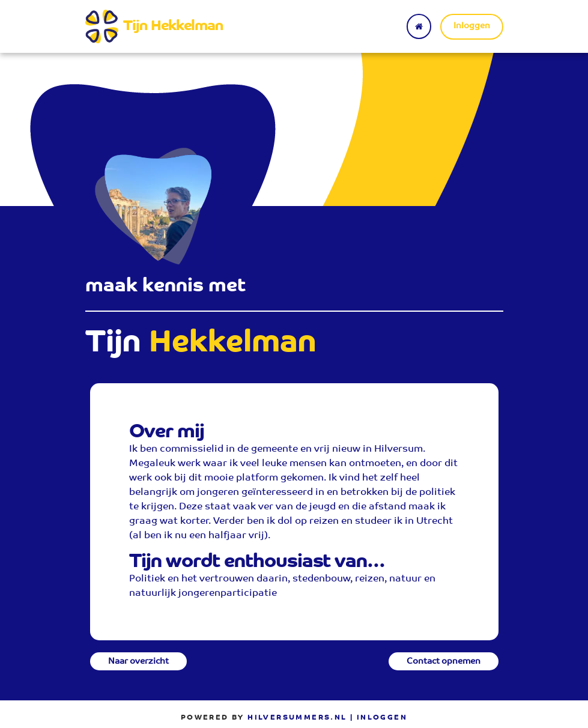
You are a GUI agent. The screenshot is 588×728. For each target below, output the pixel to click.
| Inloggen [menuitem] (379, 718)
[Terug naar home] (419, 26)
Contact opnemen (444, 662)
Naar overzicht (138, 662)
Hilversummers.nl (297, 718)
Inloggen (472, 26)
